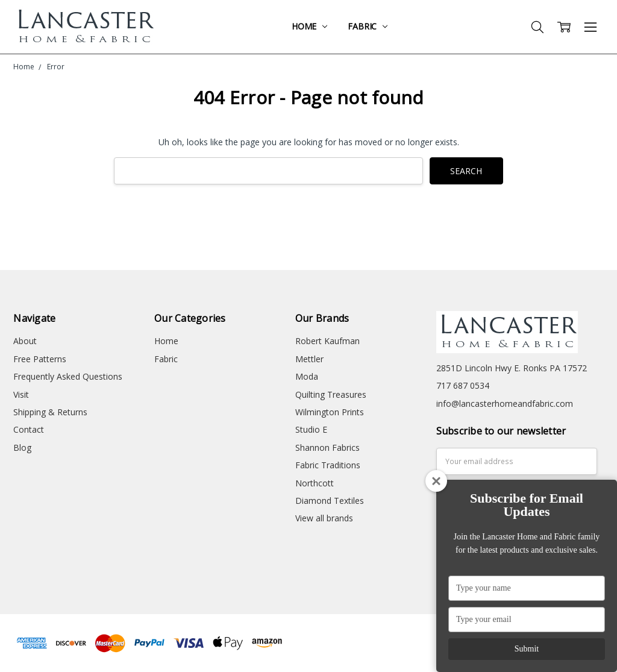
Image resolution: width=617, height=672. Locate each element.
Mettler (309, 359)
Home (309, 26)
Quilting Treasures (331, 394)
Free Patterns (40, 359)
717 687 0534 (463, 385)
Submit (527, 649)
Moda (307, 376)
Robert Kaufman (327, 341)
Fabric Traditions (328, 465)
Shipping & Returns (50, 412)
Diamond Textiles (330, 501)
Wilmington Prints (330, 412)
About (25, 341)
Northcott (315, 483)
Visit (21, 394)
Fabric (368, 26)
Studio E (311, 429)
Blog (22, 447)
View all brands (324, 518)
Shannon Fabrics (327, 447)
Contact (29, 429)
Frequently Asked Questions (68, 376)
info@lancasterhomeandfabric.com (505, 404)
